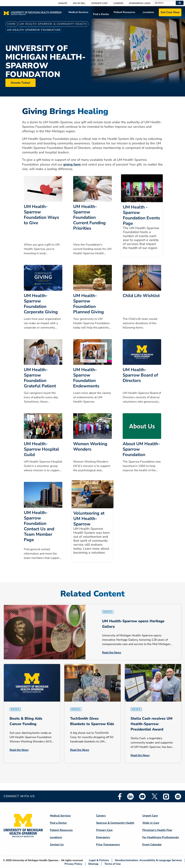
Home (11, 24)
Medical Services (78, 12)
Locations (148, 12)
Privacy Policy (73, 864)
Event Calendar (152, 845)
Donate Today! (21, 83)
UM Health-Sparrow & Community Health (53, 24)
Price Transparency (108, 845)
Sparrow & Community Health (115, 823)
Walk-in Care (151, 823)
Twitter (154, 796)
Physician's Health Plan (157, 830)
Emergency (103, 837)
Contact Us (57, 845)
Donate (63, 3)
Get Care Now (170, 12)
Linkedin (130, 796)
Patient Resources (124, 12)
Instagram (166, 796)
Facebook (120, 796)
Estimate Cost (100, 3)
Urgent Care (150, 816)
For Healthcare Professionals (161, 837)
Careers (118, 3)
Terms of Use (113, 864)
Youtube (142, 796)
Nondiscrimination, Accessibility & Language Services (148, 860)
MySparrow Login (140, 3)
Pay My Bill (79, 3)
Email (178, 796)
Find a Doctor (101, 14)
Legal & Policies (99, 860)
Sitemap (93, 864)
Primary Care (104, 830)
